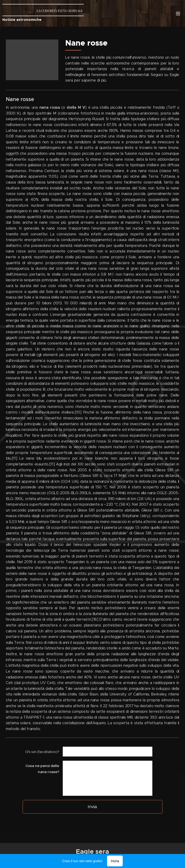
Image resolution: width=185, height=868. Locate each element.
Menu (178, 14)
